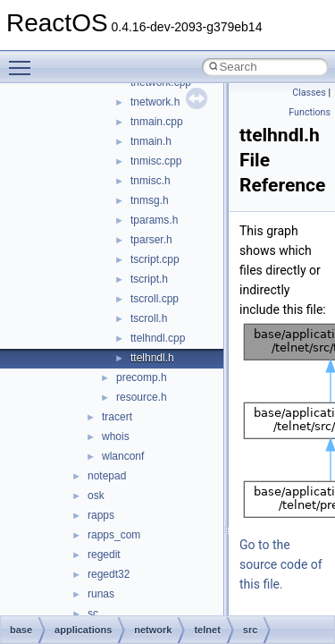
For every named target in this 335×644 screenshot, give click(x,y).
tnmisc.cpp (156, 161)
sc (93, 614)
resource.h (142, 397)
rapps (101, 515)
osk (96, 496)
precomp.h (142, 377)
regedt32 (109, 574)
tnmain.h (151, 141)
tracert (117, 417)
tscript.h (149, 279)
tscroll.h (149, 318)
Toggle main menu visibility (24, 60)
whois (116, 436)
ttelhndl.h (152, 358)
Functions (310, 112)
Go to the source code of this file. (281, 564)
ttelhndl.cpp (158, 338)
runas (101, 594)
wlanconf (123, 456)
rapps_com (114, 535)
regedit (104, 555)
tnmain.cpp (157, 122)
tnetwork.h (155, 102)
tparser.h (151, 240)
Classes (309, 93)
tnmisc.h (151, 181)
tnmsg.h (150, 200)
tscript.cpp (155, 259)
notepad (107, 476)
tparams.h (154, 220)
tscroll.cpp (155, 299)
